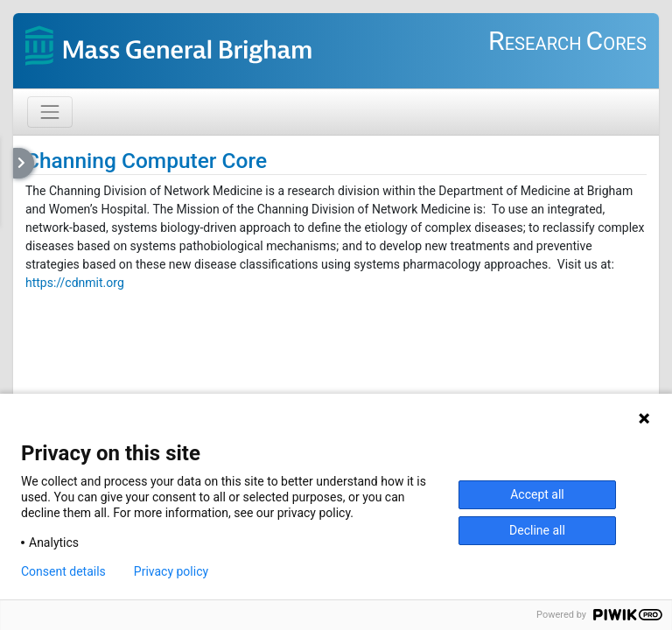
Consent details (63, 571)
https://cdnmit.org (75, 283)
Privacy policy (171, 571)
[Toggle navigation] (50, 112)
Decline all (537, 530)
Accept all (537, 494)
